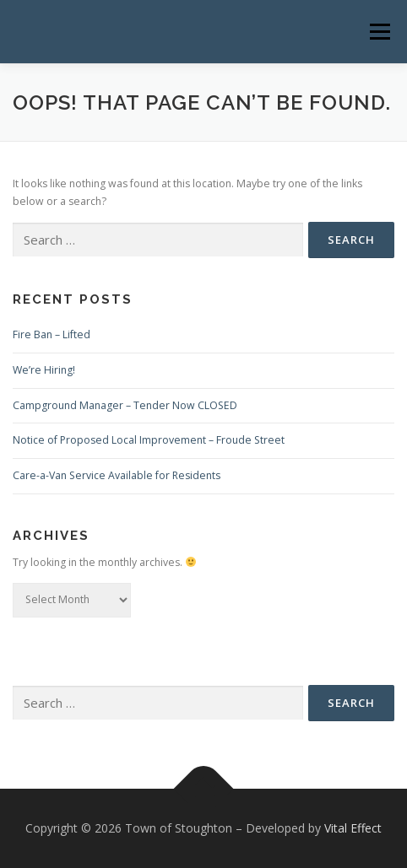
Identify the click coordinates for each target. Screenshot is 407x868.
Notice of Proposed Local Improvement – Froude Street (149, 440)
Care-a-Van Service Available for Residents (117, 475)
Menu (379, 32)
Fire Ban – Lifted (52, 334)
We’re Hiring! (44, 370)
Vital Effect (353, 828)
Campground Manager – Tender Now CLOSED (125, 405)
